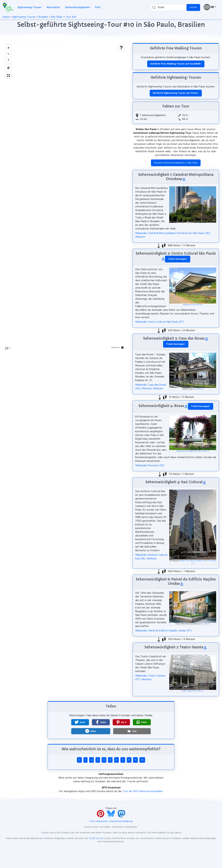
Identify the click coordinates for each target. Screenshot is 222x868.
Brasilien (43, 17)
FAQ (98, 7)
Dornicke (187, 305)
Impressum (102, 821)
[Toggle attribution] (122, 348)
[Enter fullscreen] (8, 75)
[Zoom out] (8, 54)
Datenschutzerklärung (121, 821)
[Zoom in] (8, 48)
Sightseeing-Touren (29, 7)
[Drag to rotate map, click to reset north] (8, 60)
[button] (80, 722)
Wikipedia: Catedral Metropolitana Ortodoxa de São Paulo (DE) (173, 233)
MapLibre (116, 347)
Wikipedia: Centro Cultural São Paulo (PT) (160, 322)
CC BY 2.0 (199, 389)
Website (140, 237)
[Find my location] (8, 68)
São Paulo (57, 17)
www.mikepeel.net (198, 561)
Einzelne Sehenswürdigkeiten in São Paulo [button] (176, 163)
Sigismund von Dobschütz (187, 451)
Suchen (193, 7)
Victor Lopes (187, 691)
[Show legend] (121, 48)
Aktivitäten (53, 7)
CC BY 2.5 (206, 624)
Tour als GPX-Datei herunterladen (143, 791)
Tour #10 (71, 17)
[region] (65, 197)
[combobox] (168, 7)
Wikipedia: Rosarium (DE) (150, 465)
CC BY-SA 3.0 (197, 305)
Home (6, 17)
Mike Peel (185, 561)
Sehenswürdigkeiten (78, 7)
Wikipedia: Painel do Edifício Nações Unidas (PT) (164, 631)
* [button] (178, 259)
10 (142, 760)
